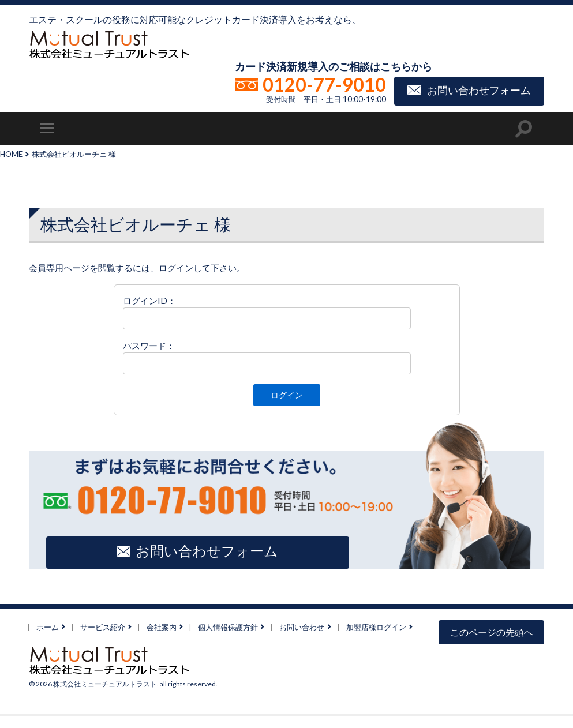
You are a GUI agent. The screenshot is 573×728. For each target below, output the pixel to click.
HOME (11, 154)
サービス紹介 (103, 626)
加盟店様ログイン (376, 626)
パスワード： (149, 346)
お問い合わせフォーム (479, 89)
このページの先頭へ (492, 632)
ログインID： (149, 301)
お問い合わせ (302, 626)
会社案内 (162, 626)
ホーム (48, 626)
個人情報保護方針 (228, 626)
